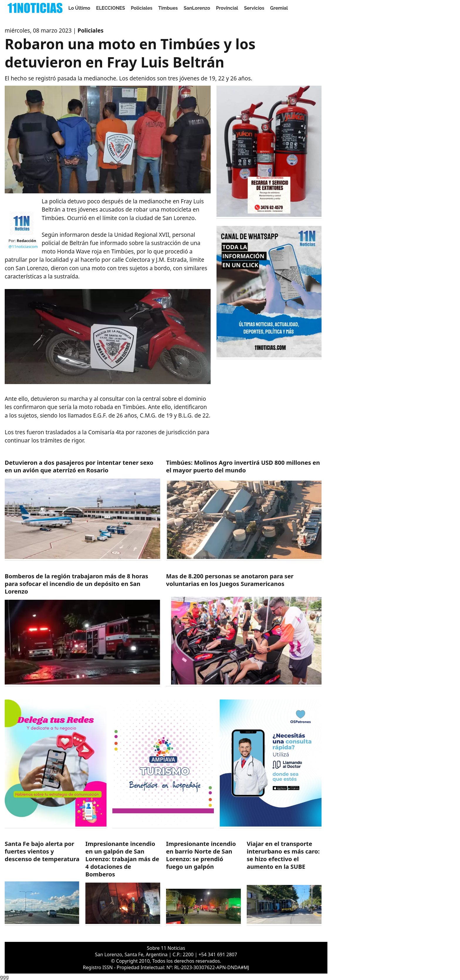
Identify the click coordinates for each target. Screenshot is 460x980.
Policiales (142, 8)
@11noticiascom (23, 246)
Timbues (168, 8)
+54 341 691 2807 (218, 954)
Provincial (227, 8)
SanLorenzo (197, 8)
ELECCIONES (111, 8)
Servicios (254, 8)
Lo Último (79, 8)
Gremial (279, 8)
